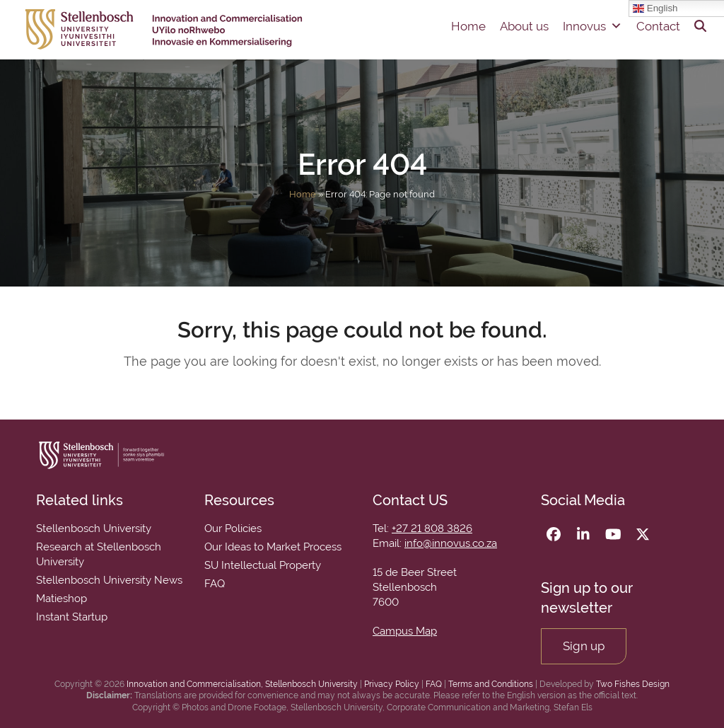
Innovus (592, 26)
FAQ (434, 684)
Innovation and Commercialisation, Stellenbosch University (242, 684)
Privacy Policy (392, 684)
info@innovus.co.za (451, 543)
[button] (700, 26)
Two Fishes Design (633, 684)
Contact (658, 26)
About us (524, 26)
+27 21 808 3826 (432, 528)
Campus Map (405, 631)
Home (468, 26)
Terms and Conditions (491, 684)
